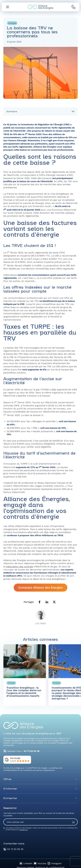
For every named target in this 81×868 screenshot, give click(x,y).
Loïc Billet (41, 623)
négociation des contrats (20, 567)
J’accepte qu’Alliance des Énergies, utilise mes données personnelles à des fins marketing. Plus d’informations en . (41, 829)
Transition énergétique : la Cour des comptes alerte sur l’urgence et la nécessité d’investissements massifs (24, 694)
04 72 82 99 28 (13, 849)
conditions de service (33, 770)
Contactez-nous (14, 844)
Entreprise (10, 798)
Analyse (12, 23)
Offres (7, 779)
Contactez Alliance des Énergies (40, 588)
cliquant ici (24, 830)
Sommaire (12, 111)
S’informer (10, 789)
